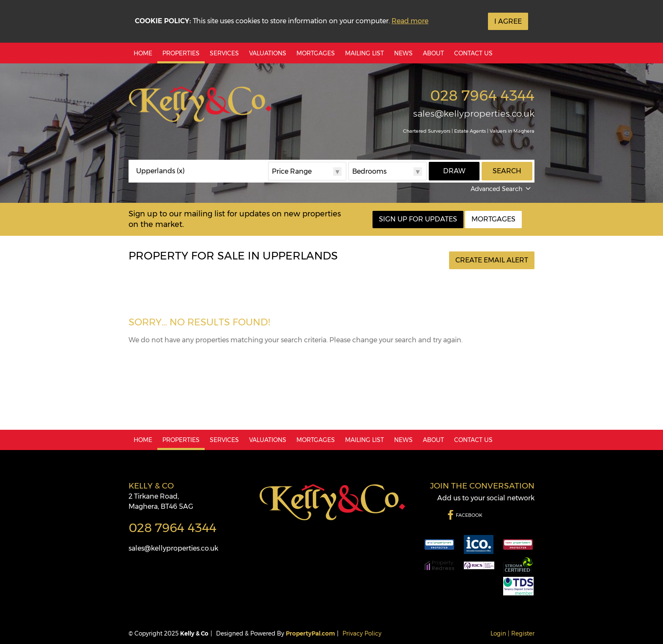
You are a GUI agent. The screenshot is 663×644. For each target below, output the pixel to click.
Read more (410, 21)
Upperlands (160, 171)
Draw (454, 171)
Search (507, 171)
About (433, 53)
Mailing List (364, 53)
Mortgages (316, 53)
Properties (181, 53)
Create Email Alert (492, 260)
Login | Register (512, 633)
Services (224, 53)
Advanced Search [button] (501, 189)
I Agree (508, 21)
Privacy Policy (362, 633)
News (403, 53)
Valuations (268, 53)
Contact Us (473, 53)
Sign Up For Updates (418, 219)
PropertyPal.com (310, 633)
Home (143, 53)
